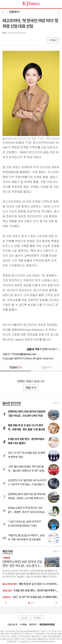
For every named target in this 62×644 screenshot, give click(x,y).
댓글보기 (15, 367)
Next (56, 603)
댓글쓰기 (46, 367)
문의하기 (33, 624)
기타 (25, 40)
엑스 (12, 40)
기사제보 (23, 624)
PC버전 (37, 618)
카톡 (19, 40)
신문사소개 (12, 624)
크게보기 (53, 40)
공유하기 (59, 12)
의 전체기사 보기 (42, 349)
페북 (5, 40)
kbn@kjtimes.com (26, 354)
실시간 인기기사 (12, 403)
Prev (6, 603)
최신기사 (8, 551)
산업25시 (14, 12)
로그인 (24, 618)
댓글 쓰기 (31, 388)
